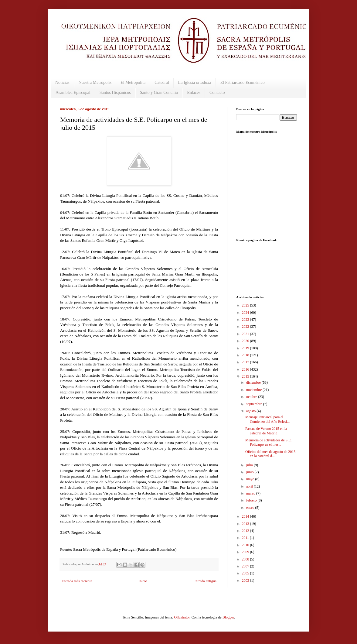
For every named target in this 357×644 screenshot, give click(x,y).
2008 (246, 559)
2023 (246, 320)
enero (251, 508)
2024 (246, 313)
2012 (246, 531)
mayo (251, 479)
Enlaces (194, 92)
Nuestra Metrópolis (95, 82)
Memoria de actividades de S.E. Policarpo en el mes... (269, 442)
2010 (246, 545)
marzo (251, 493)
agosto (251, 411)
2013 (246, 524)
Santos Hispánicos (115, 92)
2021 (246, 334)
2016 (246, 369)
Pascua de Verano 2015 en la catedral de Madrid (266, 431)
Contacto (217, 92)
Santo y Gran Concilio (159, 92)
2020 (246, 341)
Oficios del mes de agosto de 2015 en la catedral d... (270, 454)
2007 (246, 566)
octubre (252, 397)
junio (250, 472)
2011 (246, 538)
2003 (246, 581)
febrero (252, 500)
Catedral (162, 82)
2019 (246, 348)
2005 (246, 573)
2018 (246, 355)
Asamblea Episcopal (73, 92)
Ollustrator (182, 617)
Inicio (143, 581)
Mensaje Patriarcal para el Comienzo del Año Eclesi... (267, 419)
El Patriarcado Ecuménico (242, 82)
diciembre (254, 382)
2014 (246, 516)
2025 (246, 305)
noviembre (254, 390)
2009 (246, 552)
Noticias (62, 82)
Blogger (228, 617)
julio (250, 465)
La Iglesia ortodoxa (195, 82)
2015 (246, 376)
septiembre (255, 404)
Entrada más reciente (77, 581)
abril (250, 486)
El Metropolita (133, 82)
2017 (246, 362)
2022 (246, 327)
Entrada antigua (205, 581)
